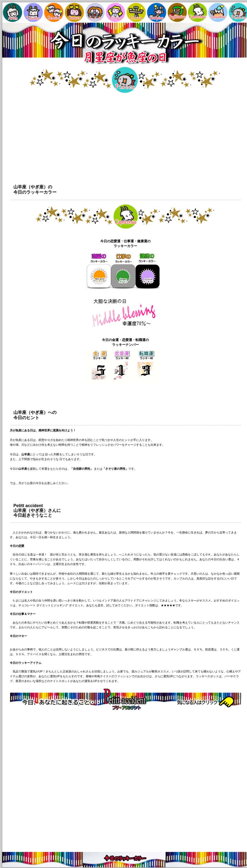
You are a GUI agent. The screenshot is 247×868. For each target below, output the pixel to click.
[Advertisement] (125, 782)
